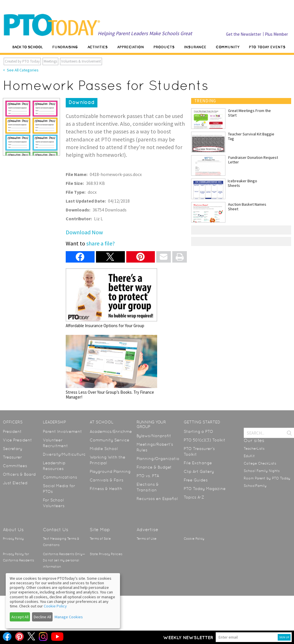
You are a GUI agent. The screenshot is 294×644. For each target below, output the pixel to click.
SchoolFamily (255, 486)
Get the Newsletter (244, 34)
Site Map (100, 530)
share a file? (101, 243)
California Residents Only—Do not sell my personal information (64, 560)
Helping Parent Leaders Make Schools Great (145, 33)
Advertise (147, 530)
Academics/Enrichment (113, 431)
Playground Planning (110, 471)
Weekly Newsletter (188, 637)
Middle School (104, 449)
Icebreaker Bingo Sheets (242, 183)
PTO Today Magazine (205, 489)
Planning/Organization (159, 459)
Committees (15, 466)
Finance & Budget (154, 467)
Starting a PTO (198, 431)
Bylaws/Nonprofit (154, 436)
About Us (13, 530)
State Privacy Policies (106, 554)
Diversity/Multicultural (65, 454)
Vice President (17, 440)
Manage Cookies (69, 617)
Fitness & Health (106, 489)
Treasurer (12, 457)
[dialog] (63, 601)
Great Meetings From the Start (249, 113)
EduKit (249, 456)
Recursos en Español (157, 499)
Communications (60, 477)
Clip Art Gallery (199, 471)
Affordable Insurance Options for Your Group (111, 298)
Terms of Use (147, 539)
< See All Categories (21, 70)
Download (82, 102)
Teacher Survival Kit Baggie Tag (251, 136)
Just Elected (15, 483)
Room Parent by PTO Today (267, 478)
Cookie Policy (194, 539)
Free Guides (196, 480)
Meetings (50, 61)
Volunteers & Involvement (81, 61)
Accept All (20, 617)
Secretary (13, 449)
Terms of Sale (100, 539)
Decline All (42, 617)
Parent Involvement (62, 431)
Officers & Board (19, 474)
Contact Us (56, 530)
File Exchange (198, 463)
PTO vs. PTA (148, 476)
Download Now (84, 232)
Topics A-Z (194, 497)
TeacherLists (254, 449)
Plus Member (276, 34)
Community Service (110, 440)
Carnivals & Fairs (107, 480)
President (12, 431)
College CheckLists (260, 463)
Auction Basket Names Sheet (247, 207)
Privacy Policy (13, 539)
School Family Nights (262, 471)
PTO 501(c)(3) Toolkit (205, 440)
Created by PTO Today (22, 61)
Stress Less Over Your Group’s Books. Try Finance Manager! (111, 367)
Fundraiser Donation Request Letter (253, 160)
